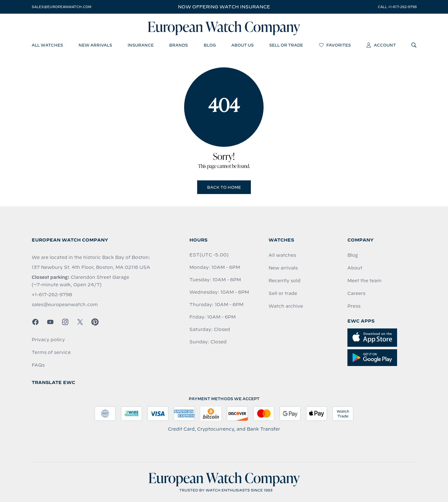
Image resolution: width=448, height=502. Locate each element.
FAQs (38, 365)
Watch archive (286, 306)
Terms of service (51, 352)
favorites (335, 45)
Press (354, 306)
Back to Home (224, 187)
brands (179, 45)
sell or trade (286, 45)
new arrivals (95, 45)
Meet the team (364, 281)
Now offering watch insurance (224, 7)
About (355, 268)
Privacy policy (48, 340)
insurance (141, 45)
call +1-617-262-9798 (397, 7)
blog (210, 45)
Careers (356, 293)
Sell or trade (283, 293)
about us (242, 45)
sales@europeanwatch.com (61, 7)
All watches (282, 255)
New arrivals (283, 268)
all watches (47, 45)
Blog (353, 255)
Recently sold (285, 281)
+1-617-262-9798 (52, 295)
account (381, 45)
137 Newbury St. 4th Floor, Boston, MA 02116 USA (91, 267)
